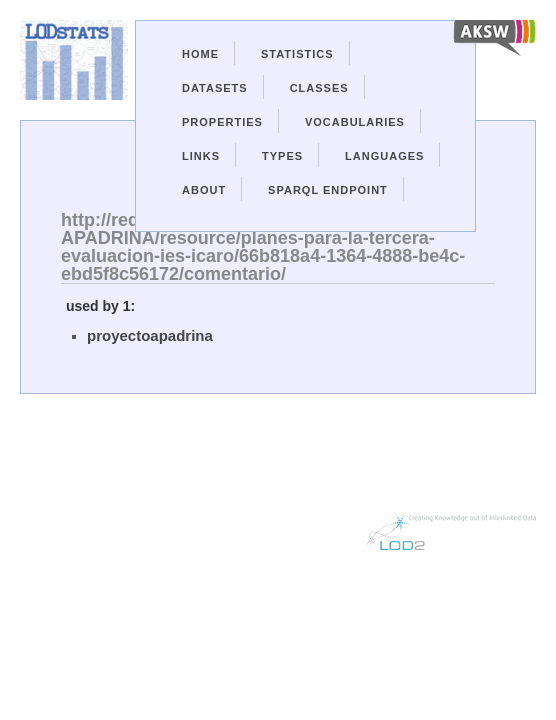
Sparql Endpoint (328, 190)
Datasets (215, 88)
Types (282, 156)
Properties (222, 122)
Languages (384, 156)
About (204, 190)
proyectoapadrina (150, 335)
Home (200, 54)
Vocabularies (355, 122)
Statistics (297, 54)
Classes (319, 88)
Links (201, 156)
